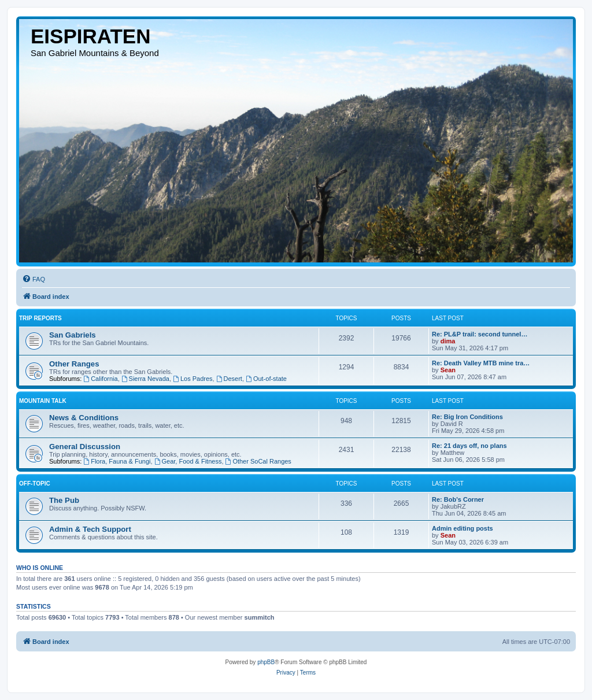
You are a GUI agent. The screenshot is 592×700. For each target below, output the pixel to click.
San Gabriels (73, 335)
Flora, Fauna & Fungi (117, 461)
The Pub (64, 500)
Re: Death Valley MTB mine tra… (481, 363)
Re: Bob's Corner (458, 499)
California (100, 379)
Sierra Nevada (145, 379)
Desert (229, 379)
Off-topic (35, 484)
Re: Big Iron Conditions (467, 417)
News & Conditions (84, 418)
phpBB (266, 662)
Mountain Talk (43, 401)
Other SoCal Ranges (258, 461)
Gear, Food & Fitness (188, 461)
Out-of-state (266, 379)
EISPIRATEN (90, 36)
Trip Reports (40, 318)
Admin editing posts (462, 528)
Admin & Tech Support (90, 529)
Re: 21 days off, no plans (469, 446)
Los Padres (193, 379)
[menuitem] (34, 279)
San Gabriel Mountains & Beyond (95, 53)
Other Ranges (74, 364)
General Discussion (85, 447)
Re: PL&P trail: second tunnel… (480, 334)
